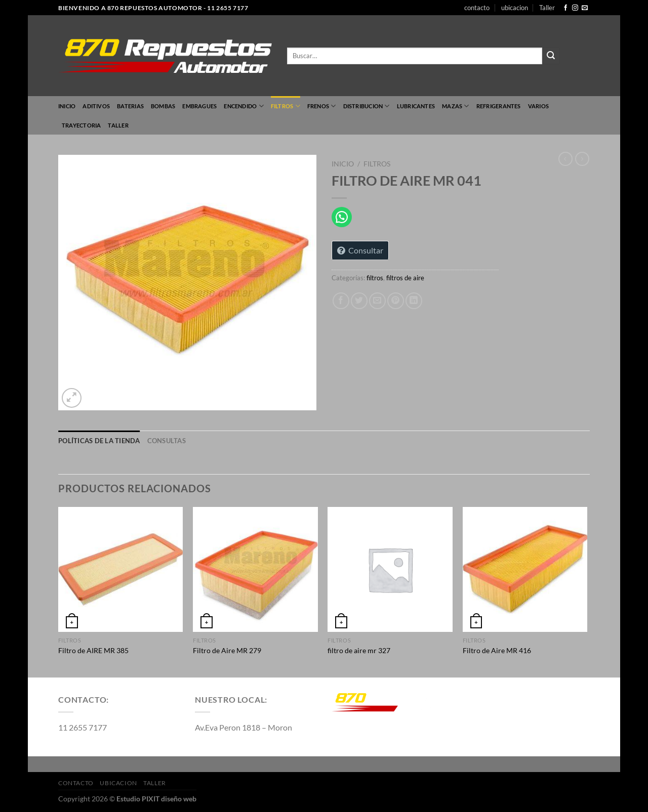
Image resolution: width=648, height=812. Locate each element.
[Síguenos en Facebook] (565, 8)
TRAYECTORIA (81, 125)
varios (538, 106)
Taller (547, 8)
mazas (456, 106)
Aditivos (96, 106)
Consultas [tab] (167, 441)
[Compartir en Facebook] (341, 301)
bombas (163, 106)
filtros (286, 106)
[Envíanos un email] (585, 8)
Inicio (67, 106)
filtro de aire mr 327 (359, 650)
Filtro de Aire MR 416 (497, 650)
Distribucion (367, 106)
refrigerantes (499, 106)
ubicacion (515, 8)
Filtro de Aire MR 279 (227, 650)
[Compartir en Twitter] (359, 301)
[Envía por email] (377, 301)
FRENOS (322, 106)
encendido (244, 106)
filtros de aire (405, 278)
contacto (477, 8)
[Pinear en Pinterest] (396, 301)
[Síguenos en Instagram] (575, 8)
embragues (199, 106)
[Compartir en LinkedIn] (414, 301)
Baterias (130, 106)
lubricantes (416, 106)
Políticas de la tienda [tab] (99, 441)
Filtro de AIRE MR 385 (93, 650)
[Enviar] (551, 56)
